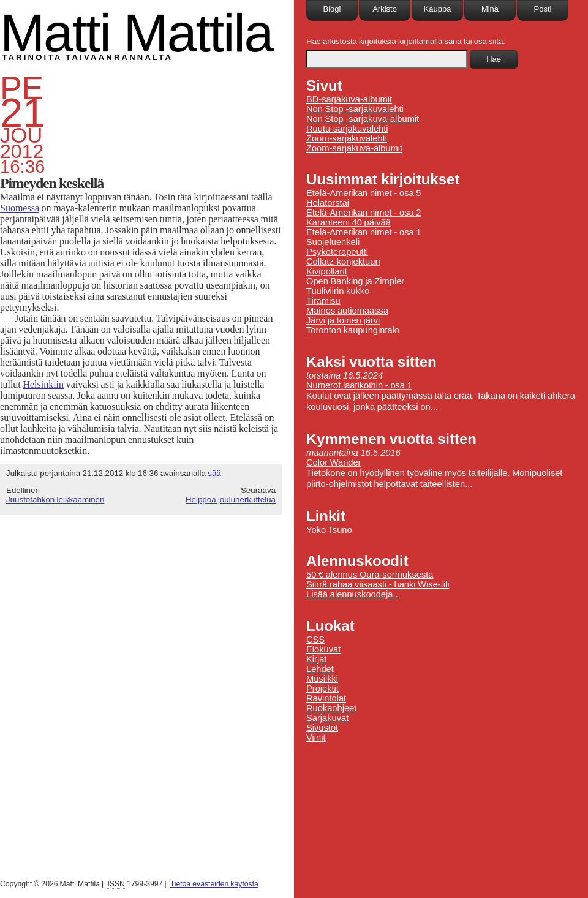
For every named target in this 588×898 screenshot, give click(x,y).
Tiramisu (323, 301)
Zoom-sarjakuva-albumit (354, 148)
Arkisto (385, 9)
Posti (543, 9)
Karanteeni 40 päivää (349, 222)
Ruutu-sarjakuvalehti (347, 129)
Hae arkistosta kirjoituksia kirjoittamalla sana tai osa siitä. (406, 41)
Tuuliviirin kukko (338, 291)
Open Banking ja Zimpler (355, 281)
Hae (494, 59)
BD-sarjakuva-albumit (349, 99)
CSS (315, 640)
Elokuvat (323, 649)
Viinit (316, 738)
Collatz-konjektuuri (343, 262)
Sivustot (322, 728)
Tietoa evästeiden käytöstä (214, 884)
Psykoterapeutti (337, 252)
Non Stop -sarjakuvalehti (355, 109)
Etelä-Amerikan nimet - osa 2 (364, 213)
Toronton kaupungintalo (353, 330)
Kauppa (438, 9)
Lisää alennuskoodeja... (353, 594)
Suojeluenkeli (333, 242)
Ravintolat (326, 698)
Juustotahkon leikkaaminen (55, 500)
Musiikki (322, 679)
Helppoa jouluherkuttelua (231, 500)
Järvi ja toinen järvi (343, 320)
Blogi (332, 9)
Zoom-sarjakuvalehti (347, 138)
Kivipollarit (327, 271)
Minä (490, 9)
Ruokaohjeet (331, 708)
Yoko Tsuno (329, 530)
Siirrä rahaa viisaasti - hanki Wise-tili (378, 584)
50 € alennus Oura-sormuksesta (370, 575)
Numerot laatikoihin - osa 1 (359, 385)
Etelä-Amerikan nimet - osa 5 (364, 193)
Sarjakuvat (327, 718)
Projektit (322, 689)
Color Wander (334, 462)
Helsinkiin (43, 384)
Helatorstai (328, 203)
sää (214, 473)
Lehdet (320, 669)
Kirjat (316, 659)
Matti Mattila (136, 33)
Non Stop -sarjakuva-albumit (363, 119)
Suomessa (20, 208)
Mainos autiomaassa (347, 311)
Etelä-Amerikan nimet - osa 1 (364, 232)
